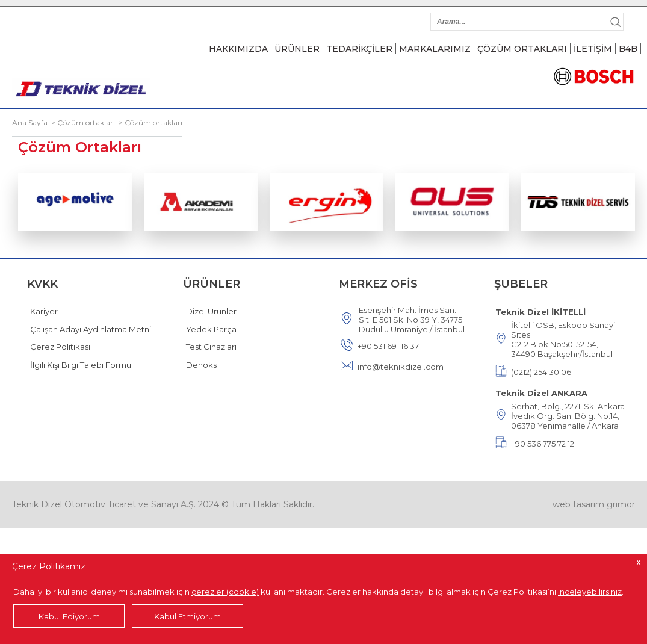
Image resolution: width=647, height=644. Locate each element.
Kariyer (44, 311)
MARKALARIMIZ (435, 49)
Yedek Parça (211, 329)
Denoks (201, 365)
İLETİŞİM (593, 49)
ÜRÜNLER (297, 49)
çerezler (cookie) (225, 592)
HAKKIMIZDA (238, 49)
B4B (628, 49)
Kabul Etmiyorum (187, 616)
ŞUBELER (521, 284)
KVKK (42, 284)
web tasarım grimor (594, 504)
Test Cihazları (211, 347)
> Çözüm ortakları (81, 122)
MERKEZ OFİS (378, 284)
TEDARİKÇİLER (359, 49)
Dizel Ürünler (211, 311)
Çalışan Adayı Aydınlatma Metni (91, 329)
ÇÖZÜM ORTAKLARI (522, 49)
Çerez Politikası (60, 347)
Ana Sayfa (30, 122)
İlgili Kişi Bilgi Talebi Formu (81, 365)
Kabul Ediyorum (69, 616)
